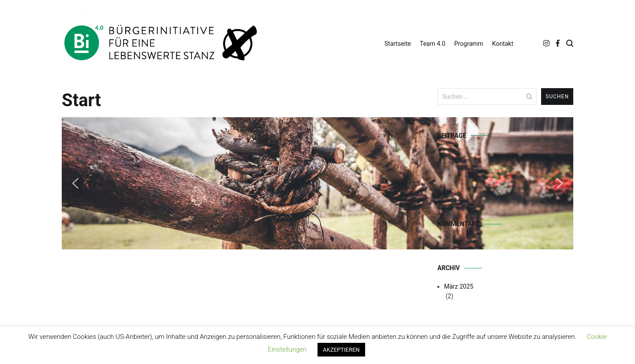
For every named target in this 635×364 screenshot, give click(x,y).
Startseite (398, 44)
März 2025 (459, 286)
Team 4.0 (433, 44)
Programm (469, 44)
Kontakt (503, 44)
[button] (75, 183)
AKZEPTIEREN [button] (341, 350)
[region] (232, 183)
